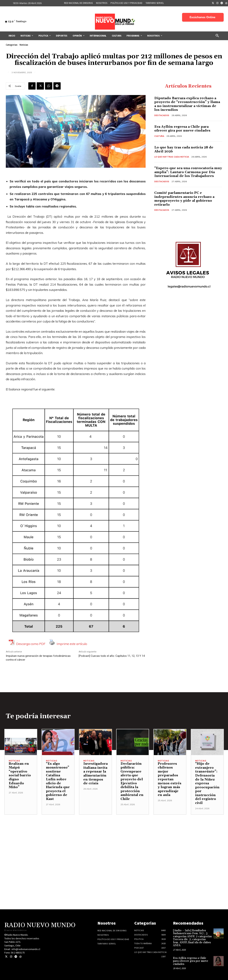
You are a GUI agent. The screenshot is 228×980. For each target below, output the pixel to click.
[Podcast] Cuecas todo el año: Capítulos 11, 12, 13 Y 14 (112, 656)
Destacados (162, 115)
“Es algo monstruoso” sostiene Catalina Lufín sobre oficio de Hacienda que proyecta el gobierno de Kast (58, 781)
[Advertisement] (114, 840)
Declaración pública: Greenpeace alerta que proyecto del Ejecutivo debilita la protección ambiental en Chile (132, 781)
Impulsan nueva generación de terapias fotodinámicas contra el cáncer (38, 658)
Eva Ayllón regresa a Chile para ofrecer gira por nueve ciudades (182, 129)
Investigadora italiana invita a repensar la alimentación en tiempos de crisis (95, 774)
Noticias (24, 45)
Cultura (159, 136)
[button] (217, 36)
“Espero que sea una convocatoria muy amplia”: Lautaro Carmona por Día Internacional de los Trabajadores (188, 172)
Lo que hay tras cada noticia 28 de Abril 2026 (184, 149)
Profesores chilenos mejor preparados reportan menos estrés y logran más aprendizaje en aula (170, 779)
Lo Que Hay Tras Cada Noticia (172, 157)
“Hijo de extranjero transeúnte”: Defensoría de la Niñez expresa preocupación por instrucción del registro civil (207, 783)
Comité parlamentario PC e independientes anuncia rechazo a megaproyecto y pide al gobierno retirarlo (184, 199)
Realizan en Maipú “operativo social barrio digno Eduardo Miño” (20, 776)
